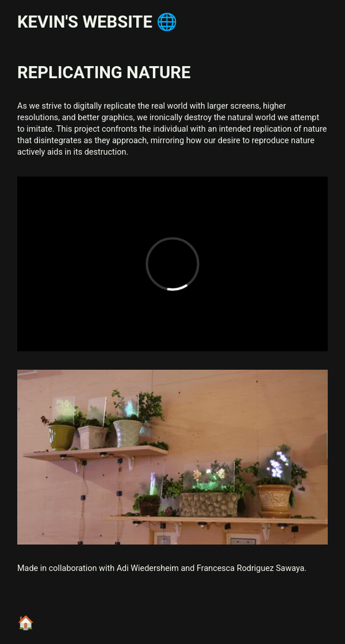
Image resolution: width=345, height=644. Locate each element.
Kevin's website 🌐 (97, 22)
